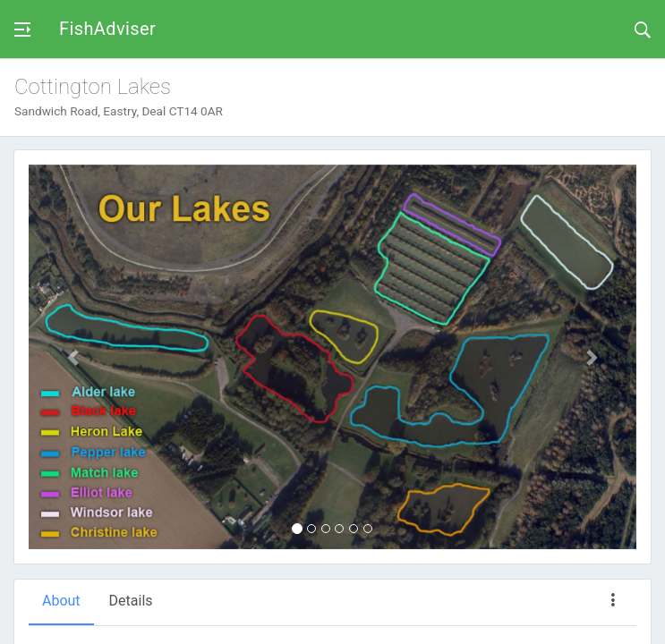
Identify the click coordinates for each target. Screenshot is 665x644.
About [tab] (61, 601)
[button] (74, 357)
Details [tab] (131, 601)
